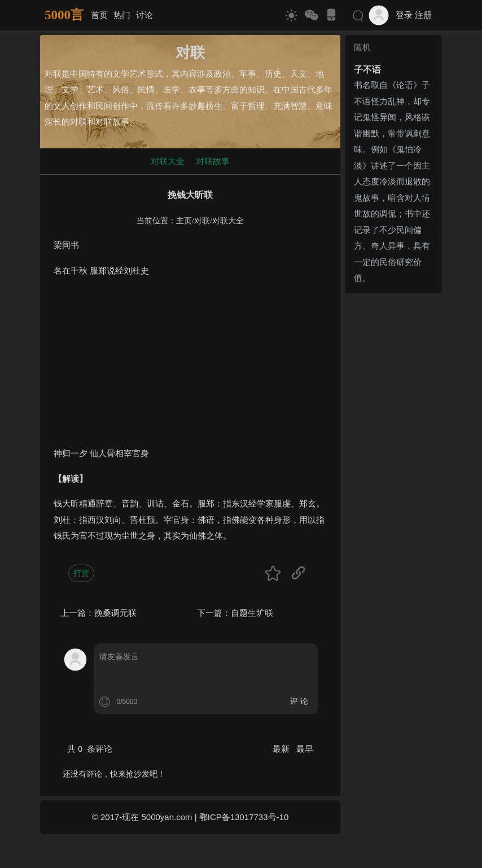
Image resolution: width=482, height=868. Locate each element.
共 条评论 (90, 749)
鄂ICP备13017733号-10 (244, 817)
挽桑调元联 (115, 613)
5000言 (64, 15)
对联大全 (168, 161)
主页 (184, 221)
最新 (282, 749)
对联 (202, 221)
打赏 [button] (81, 573)
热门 (122, 15)
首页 (99, 15)
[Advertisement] (190, 367)
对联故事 (213, 161)
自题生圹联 (252, 613)
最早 (305, 749)
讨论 (144, 15)
